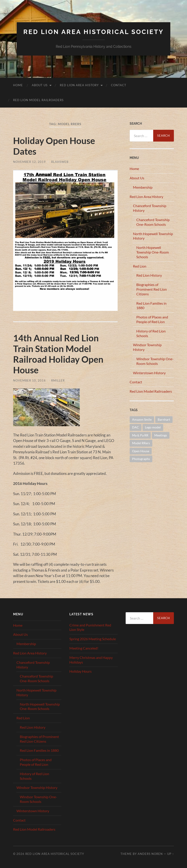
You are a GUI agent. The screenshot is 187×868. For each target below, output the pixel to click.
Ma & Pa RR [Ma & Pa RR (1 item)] (140, 435)
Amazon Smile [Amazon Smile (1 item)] (142, 419)
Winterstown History (149, 373)
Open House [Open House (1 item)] (141, 451)
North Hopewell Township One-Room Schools (153, 252)
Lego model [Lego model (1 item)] (153, 427)
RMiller (58, 380)
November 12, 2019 (29, 162)
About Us (40, 85)
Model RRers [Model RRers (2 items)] (141, 443)
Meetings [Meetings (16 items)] (161, 435)
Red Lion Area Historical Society (93, 32)
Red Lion (140, 266)
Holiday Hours (80, 671)
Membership (143, 187)
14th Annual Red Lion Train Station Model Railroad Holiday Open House (58, 354)
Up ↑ (171, 854)
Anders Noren (150, 854)
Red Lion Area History (79, 85)
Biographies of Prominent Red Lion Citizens (152, 289)
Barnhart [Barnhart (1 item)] (164, 419)
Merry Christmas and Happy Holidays (91, 660)
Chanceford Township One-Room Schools (153, 222)
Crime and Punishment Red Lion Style (90, 627)
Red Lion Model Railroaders (38, 100)
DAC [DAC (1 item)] (136, 427)
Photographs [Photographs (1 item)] (141, 459)
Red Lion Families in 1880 (39, 750)
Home (18, 85)
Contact (119, 85)
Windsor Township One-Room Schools (155, 361)
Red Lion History (149, 275)
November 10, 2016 (29, 380)
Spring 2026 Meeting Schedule (93, 639)
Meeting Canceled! (84, 648)
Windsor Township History (37, 787)
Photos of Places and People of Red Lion (152, 319)
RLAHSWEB (60, 162)
